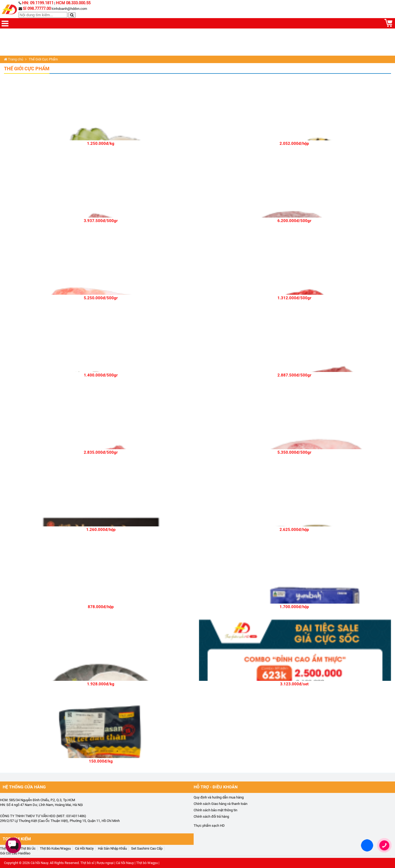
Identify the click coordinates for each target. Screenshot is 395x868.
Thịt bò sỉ (87, 863)
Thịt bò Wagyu (147, 863)
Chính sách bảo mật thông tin (215, 810)
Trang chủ (14, 59)
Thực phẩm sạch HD (209, 826)
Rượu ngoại (105, 863)
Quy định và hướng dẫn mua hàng (219, 797)
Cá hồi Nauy (39, 863)
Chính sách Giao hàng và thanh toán (221, 804)
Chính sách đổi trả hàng (211, 816)
